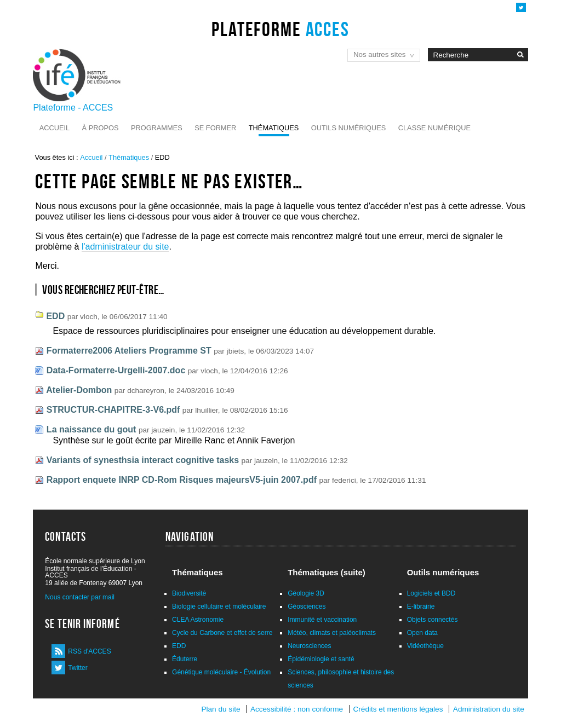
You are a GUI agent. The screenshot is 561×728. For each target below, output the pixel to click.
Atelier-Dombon (79, 390)
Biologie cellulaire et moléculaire (219, 606)
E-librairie (421, 606)
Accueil (55, 128)
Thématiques (274, 128)
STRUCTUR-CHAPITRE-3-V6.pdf (113, 410)
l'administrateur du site (125, 247)
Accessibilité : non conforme (297, 709)
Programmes (157, 128)
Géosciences (307, 606)
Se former (215, 128)
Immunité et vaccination (322, 620)
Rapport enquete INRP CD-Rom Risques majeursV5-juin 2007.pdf (182, 480)
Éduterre (185, 659)
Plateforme (280, 29)
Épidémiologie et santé (321, 659)
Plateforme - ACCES (73, 108)
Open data (422, 633)
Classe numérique (434, 128)
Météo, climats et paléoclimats (332, 633)
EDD (55, 316)
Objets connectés (433, 620)
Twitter (78, 668)
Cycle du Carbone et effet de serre (222, 633)
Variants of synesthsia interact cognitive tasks (143, 460)
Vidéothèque (425, 646)
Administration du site (489, 709)
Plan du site (221, 709)
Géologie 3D (306, 593)
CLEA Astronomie (198, 620)
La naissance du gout (91, 429)
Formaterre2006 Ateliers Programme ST (129, 351)
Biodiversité (189, 593)
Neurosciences (309, 646)
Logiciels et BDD (431, 593)
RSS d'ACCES (89, 651)
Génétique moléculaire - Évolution (221, 672)
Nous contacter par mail (80, 597)
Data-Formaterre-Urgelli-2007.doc (116, 370)
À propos (101, 128)
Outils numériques (349, 128)
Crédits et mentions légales (398, 709)
